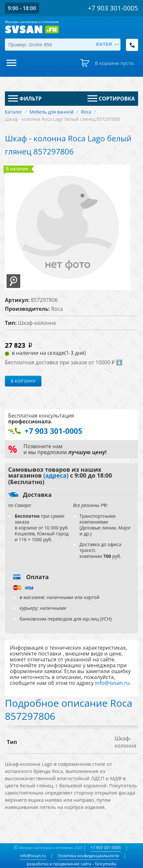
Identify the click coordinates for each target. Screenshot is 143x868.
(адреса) (56, 476)
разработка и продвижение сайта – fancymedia (71, 864)
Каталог (14, 112)
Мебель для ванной (52, 112)
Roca (86, 112)
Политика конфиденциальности (88, 856)
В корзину (23, 381)
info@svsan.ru (33, 856)
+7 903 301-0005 (106, 848)
